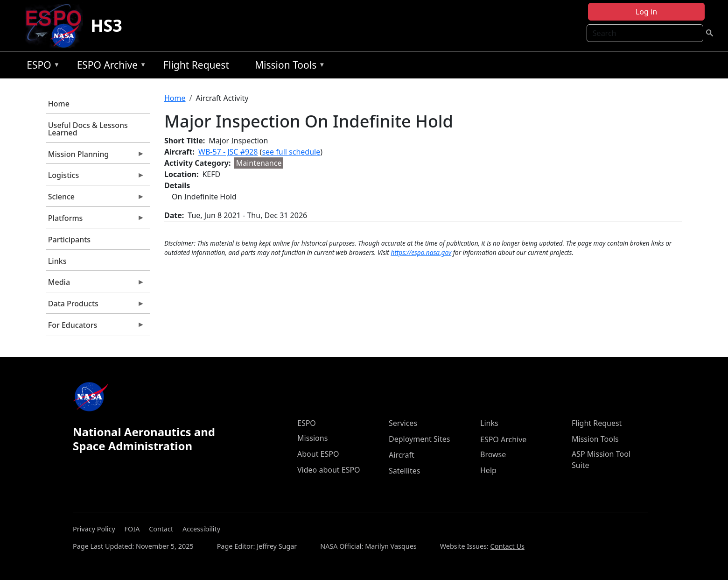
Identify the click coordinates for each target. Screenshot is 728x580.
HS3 (106, 25)
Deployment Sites (419, 439)
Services (403, 423)
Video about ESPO (329, 470)
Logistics (95, 177)
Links (57, 261)
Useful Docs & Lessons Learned (88, 129)
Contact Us (507, 546)
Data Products (95, 306)
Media (95, 284)
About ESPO (318, 454)
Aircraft (402, 455)
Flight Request (196, 65)
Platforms (95, 220)
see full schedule (291, 152)
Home (59, 104)
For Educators (95, 327)
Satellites (404, 471)
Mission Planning (95, 156)
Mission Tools (288, 67)
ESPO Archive (109, 67)
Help (488, 470)
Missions (312, 438)
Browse (493, 454)
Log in (646, 12)
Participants (69, 240)
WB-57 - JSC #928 (228, 152)
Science (95, 199)
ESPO (41, 67)
